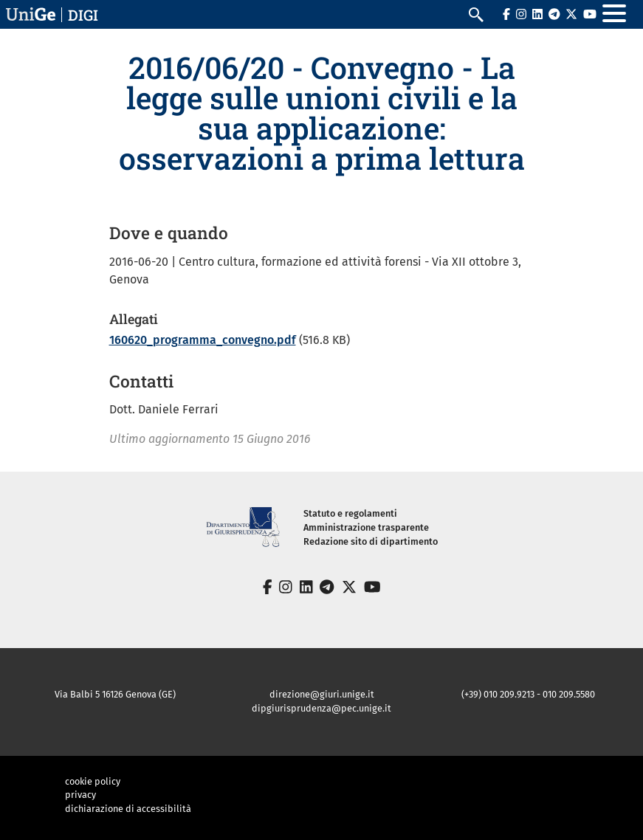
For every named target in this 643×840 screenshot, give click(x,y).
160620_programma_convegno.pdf (203, 340)
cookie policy (93, 781)
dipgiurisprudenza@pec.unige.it (321, 708)
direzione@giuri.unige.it (322, 694)
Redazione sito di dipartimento (371, 541)
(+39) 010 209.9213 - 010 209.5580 (528, 694)
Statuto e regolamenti (350, 513)
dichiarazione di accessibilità (128, 809)
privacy (80, 795)
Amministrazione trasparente (366, 527)
